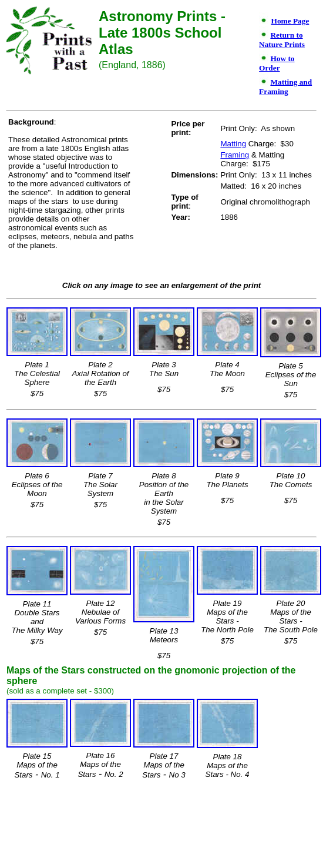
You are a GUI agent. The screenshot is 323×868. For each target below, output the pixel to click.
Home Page (290, 21)
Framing (235, 155)
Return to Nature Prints (282, 40)
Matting (233, 144)
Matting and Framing (285, 87)
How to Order (277, 63)
